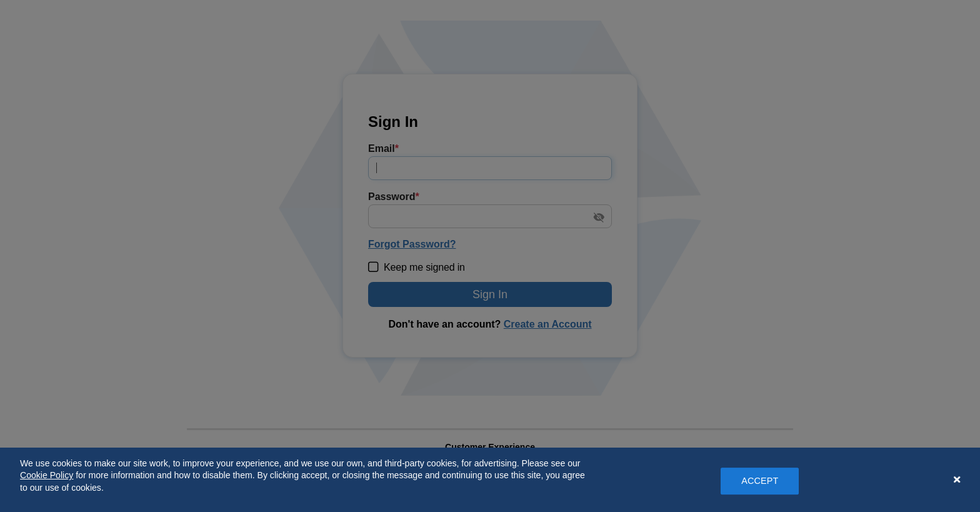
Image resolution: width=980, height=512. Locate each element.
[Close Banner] (957, 479)
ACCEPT (760, 481)
